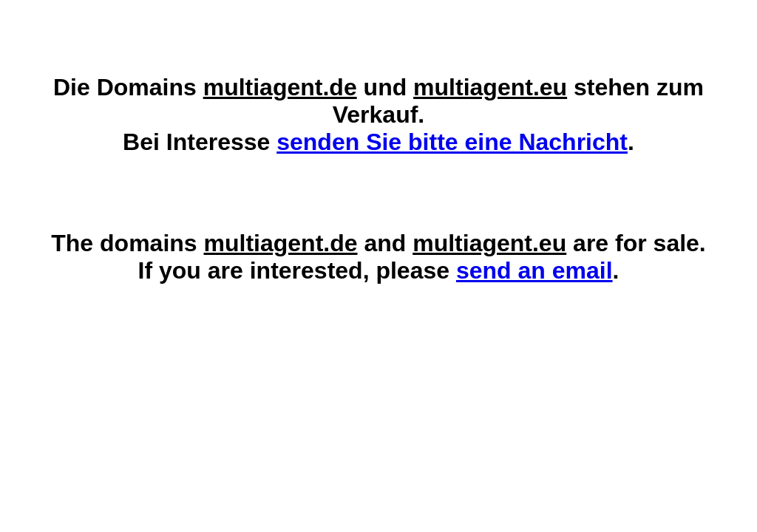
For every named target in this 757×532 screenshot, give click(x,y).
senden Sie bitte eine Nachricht (452, 142)
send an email (534, 270)
